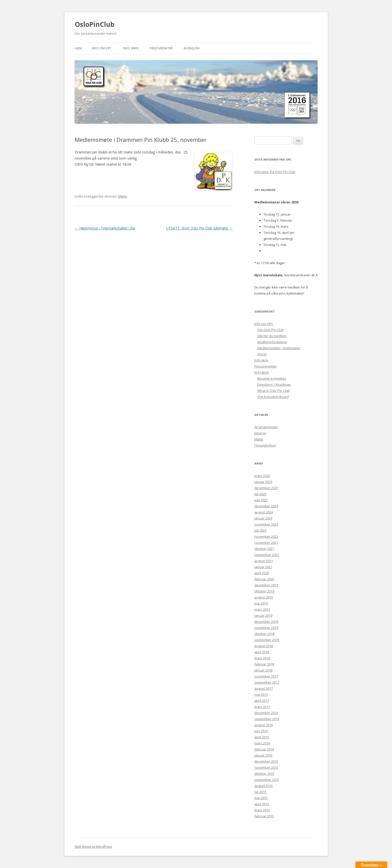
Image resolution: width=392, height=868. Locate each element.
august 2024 (264, 512)
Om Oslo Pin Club (271, 330)
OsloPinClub (95, 24)
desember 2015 (266, 761)
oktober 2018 (264, 634)
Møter (123, 196)
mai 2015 (261, 798)
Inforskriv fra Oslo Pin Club (275, 172)
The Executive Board (273, 397)
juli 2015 (260, 792)
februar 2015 (264, 816)
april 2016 (262, 737)
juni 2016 (261, 731)
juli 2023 (260, 530)
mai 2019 (261, 603)
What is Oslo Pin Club (274, 391)
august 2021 (264, 561)
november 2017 (266, 676)
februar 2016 (264, 749)
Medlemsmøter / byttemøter (279, 348)
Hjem (78, 48)
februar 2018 (264, 664)
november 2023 (266, 524)
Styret (262, 354)
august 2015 (264, 786)
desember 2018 (266, 622)
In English (192, 48)
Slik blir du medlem (272, 336)
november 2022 (266, 536)
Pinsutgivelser (265, 445)
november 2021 (266, 543)
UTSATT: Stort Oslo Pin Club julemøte (199, 228)
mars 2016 (262, 743)
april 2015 (262, 804)
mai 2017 (261, 695)
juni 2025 (261, 500)
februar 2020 (264, 579)
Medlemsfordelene (272, 342)
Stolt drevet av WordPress (93, 847)
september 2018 (267, 640)
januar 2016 (263, 755)
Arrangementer (266, 427)
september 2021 (267, 555)
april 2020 (262, 573)
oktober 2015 (264, 774)
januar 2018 (263, 670)
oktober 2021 (264, 549)
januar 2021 (263, 567)
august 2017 (264, 688)
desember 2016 (266, 713)
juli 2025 (260, 494)
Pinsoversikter (161, 48)
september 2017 (267, 682)
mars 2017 (262, 707)
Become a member (272, 378)
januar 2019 (263, 615)
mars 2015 (262, 810)
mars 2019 (262, 609)
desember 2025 (266, 488)
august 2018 (264, 646)
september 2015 (267, 780)
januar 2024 (263, 518)
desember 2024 (266, 506)
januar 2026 (263, 482)
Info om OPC (102, 48)
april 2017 (262, 701)
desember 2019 (266, 585)
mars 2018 (262, 658)
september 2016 (267, 719)
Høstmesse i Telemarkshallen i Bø (105, 228)
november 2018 (266, 628)
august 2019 (264, 597)
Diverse (260, 433)
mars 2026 (262, 476)
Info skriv (131, 48)
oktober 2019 (264, 591)
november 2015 (266, 767)
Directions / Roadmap (274, 384)
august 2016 (264, 725)
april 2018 (262, 652)
